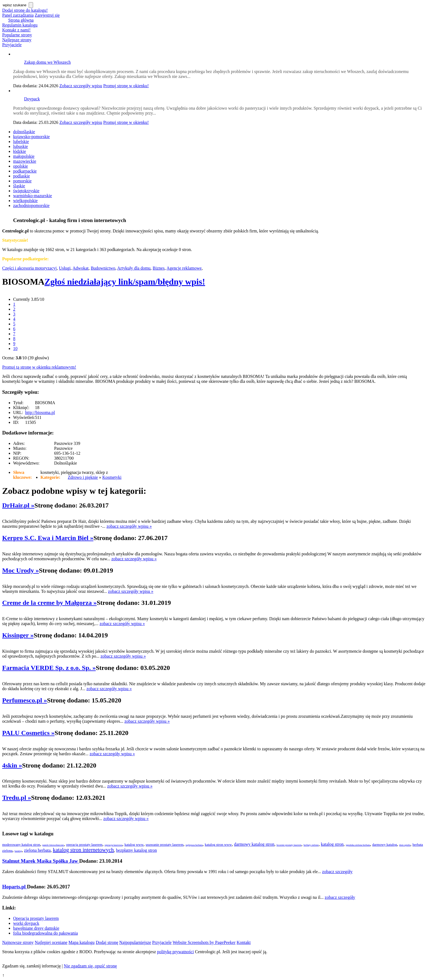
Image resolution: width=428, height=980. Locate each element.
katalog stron (332, 844)
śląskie (19, 186)
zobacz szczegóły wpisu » (129, 526)
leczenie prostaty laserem (289, 845)
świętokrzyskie (26, 191)
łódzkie (20, 151)
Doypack (32, 99)
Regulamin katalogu (20, 25)
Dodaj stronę (107, 942)
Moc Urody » (20, 570)
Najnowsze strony (18, 942)
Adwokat (80, 268)
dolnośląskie (24, 132)
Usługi (65, 268)
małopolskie (24, 156)
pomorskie (22, 181)
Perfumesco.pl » (25, 700)
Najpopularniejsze (135, 942)
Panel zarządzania (18, 15)
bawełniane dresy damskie (36, 928)
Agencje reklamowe (184, 268)
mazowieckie (25, 161)
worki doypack (26, 923)
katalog (18, 851)
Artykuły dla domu (134, 268)
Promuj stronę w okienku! (126, 86)
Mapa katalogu (82, 942)
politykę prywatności (176, 952)
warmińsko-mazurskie (33, 196)
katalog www (134, 845)
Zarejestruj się (47, 15)
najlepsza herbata (194, 845)
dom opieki (405, 845)
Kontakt (244, 942)
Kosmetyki (112, 477)
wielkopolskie (25, 201)
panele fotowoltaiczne (53, 845)
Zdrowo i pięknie (83, 477)
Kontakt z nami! (16, 30)
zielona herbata (37, 850)
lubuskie (20, 146)
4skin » (12, 765)
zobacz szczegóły (337, 872)
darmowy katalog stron (254, 844)
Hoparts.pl (14, 887)
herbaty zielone (311, 845)
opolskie (20, 166)
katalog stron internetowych (83, 850)
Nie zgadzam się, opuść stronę (90, 966)
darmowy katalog (385, 845)
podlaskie (21, 176)
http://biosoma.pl (40, 412)
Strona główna (21, 20)
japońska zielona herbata (358, 845)
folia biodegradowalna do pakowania (46, 933)
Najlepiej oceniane (51, 942)
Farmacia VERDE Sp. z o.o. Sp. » (49, 668)
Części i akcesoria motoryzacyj (29, 268)
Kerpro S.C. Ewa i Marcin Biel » (48, 538)
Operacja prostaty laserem (36, 918)
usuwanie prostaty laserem (165, 845)
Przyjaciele (12, 45)
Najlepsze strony (17, 40)
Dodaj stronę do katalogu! (25, 10)
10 (15, 348)
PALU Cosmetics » (28, 733)
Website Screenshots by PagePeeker (204, 942)
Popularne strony (17, 35)
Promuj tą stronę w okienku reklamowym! (39, 367)
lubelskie (21, 142)
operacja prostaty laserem (84, 845)
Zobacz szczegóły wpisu (81, 86)
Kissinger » (18, 635)
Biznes (159, 268)
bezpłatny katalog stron (137, 850)
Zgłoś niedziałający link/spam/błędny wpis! (125, 282)
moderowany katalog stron (21, 845)
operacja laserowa (114, 845)
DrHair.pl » (18, 505)
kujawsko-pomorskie (31, 137)
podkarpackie (25, 171)
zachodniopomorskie (31, 205)
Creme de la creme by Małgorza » (49, 603)
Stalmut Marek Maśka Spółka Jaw (41, 861)
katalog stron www (218, 845)
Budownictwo (103, 268)
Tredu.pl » (17, 798)
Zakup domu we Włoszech (47, 62)
